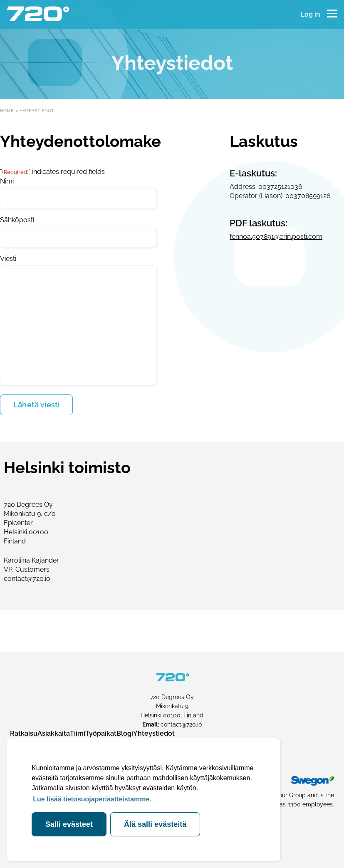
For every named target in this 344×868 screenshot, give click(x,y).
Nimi (7, 181)
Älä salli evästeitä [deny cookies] (155, 824)
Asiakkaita (54, 733)
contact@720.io (181, 724)
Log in (311, 14)
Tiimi (78, 733)
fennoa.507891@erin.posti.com (276, 237)
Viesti (8, 259)
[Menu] (332, 15)
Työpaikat (101, 733)
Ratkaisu (24, 733)
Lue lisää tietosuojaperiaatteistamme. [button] (92, 799)
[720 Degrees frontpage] (38, 15)
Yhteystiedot (154, 733)
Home (7, 111)
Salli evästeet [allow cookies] (69, 824)
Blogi (125, 733)
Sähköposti (17, 220)
